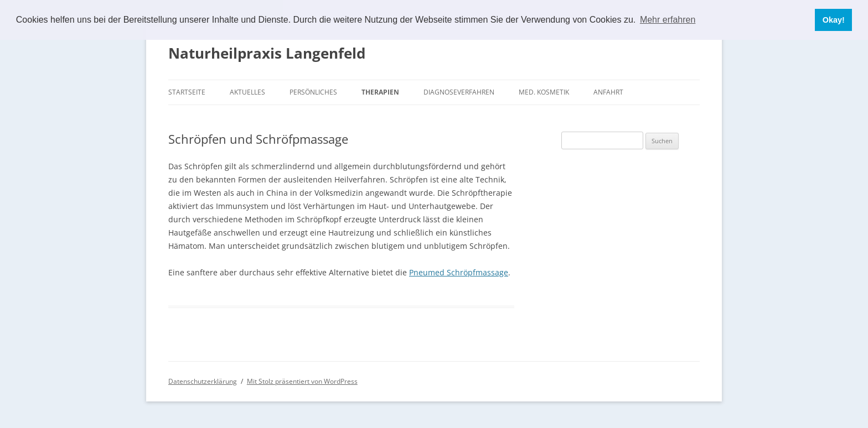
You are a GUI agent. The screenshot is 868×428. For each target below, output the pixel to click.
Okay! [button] (834, 20)
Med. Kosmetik (544, 92)
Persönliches (313, 92)
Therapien (380, 92)
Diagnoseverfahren (459, 92)
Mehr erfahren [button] (668, 20)
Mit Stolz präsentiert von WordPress (302, 381)
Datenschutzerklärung (203, 381)
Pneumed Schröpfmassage (459, 272)
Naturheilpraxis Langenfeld (267, 53)
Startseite (187, 92)
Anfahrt (608, 92)
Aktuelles (247, 92)
